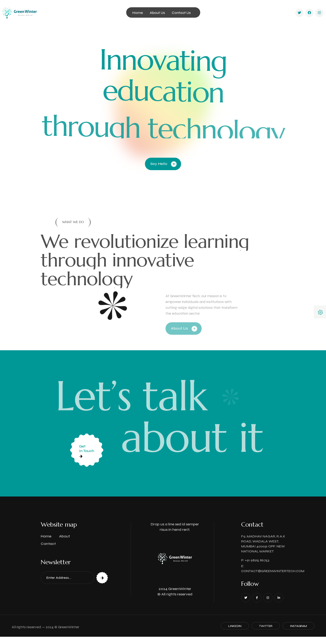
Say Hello (164, 164)
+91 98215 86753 (257, 560)
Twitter (266, 626)
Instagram (298, 626)
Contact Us (181, 13)
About (64, 536)
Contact (48, 544)
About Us (157, 13)
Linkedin (235, 626)
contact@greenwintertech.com (273, 571)
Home (138, 13)
